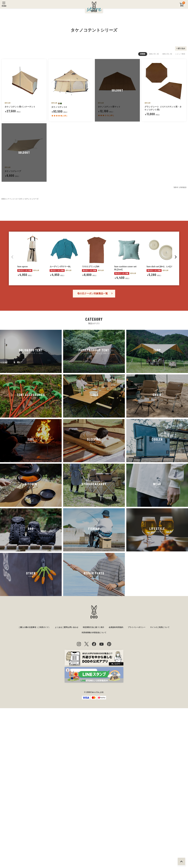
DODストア (6, 270)
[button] (12, 416)
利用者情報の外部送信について (94, 792)
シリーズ (16, 270)
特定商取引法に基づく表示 (94, 786)
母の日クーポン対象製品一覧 (93, 452)
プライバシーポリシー (143, 786)
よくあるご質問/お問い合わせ (63, 786)
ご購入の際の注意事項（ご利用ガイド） (26, 786)
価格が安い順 (154, 125)
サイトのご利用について (169, 786)
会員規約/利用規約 (119, 786)
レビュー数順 (180, 125)
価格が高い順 (167, 125)
